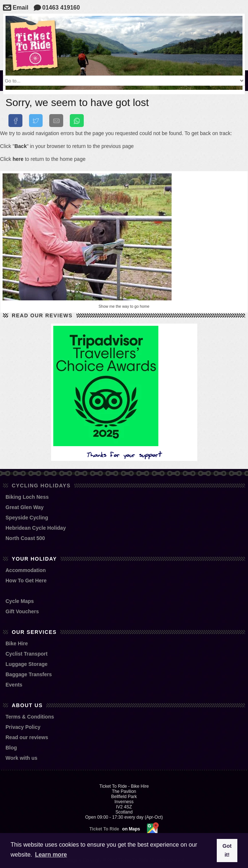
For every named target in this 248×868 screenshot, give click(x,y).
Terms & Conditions (30, 717)
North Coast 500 (25, 538)
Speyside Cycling (27, 518)
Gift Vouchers (22, 611)
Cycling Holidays (41, 486)
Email (16, 8)
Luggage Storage (26, 664)
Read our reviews (42, 315)
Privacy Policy (23, 727)
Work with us (21, 758)
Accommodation (26, 570)
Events (14, 685)
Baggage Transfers (29, 674)
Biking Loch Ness (27, 497)
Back (20, 146)
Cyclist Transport (26, 654)
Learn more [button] (51, 855)
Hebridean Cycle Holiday (36, 528)
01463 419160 (57, 8)
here (18, 159)
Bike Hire (17, 643)
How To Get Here (26, 581)
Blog (11, 748)
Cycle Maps (20, 601)
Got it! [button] (227, 850)
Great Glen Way (25, 507)
